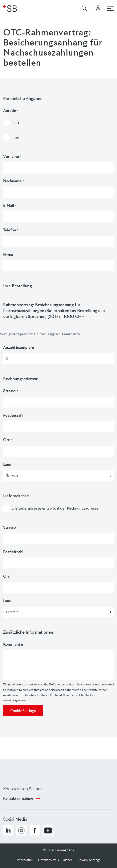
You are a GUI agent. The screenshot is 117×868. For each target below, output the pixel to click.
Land (8, 464)
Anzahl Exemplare (19, 347)
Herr (16, 123)
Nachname (13, 181)
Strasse (11, 391)
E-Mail (10, 206)
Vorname (12, 156)
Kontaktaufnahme (18, 798)
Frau (15, 137)
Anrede (11, 111)
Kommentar (13, 644)
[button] (8, 830)
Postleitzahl (14, 415)
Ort (7, 440)
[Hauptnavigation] (110, 9)
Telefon (11, 230)
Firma (8, 255)
